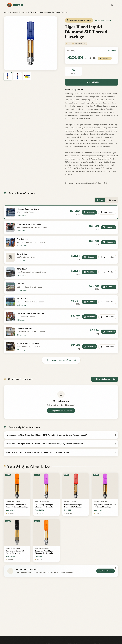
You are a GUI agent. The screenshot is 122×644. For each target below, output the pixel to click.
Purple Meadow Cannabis (29, 350)
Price (100, 200)
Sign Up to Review (106, 577)
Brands (6, 12)
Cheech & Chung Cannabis (29, 225)
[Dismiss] (116, 574)
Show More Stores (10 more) (61, 367)
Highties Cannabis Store (29, 209)
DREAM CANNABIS (25, 334)
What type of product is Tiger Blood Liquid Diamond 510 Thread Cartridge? (61, 459)
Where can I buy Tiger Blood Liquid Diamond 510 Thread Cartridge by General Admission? (61, 450)
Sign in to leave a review (105, 386)
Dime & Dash (23, 256)
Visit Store (89, 212)
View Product (107, 212)
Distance (111, 200)
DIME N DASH (23, 272)
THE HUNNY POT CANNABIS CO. (31, 319)
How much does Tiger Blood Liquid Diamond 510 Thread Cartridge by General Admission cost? (61, 441)
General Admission (20, 12)
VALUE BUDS (23, 303)
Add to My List (92, 82)
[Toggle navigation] (112, 5)
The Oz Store (23, 241)
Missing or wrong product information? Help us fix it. (86, 183)
